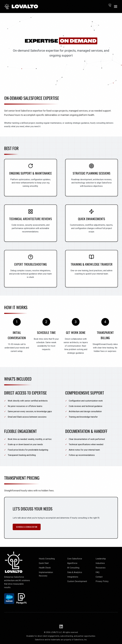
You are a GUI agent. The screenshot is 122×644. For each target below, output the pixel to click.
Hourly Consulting (47, 559)
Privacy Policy (102, 581)
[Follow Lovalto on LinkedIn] (61, 626)
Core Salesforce (75, 559)
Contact (99, 577)
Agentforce (72, 563)
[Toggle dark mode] (110, 5)
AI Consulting (73, 568)
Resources (101, 568)
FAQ (97, 572)
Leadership (101, 559)
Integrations (73, 577)
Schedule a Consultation (27, 527)
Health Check (45, 568)
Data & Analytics (75, 572)
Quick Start (44, 563)
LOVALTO (21, 6)
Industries (100, 563)
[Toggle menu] (116, 7)
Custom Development (77, 581)
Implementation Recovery (46, 574)
